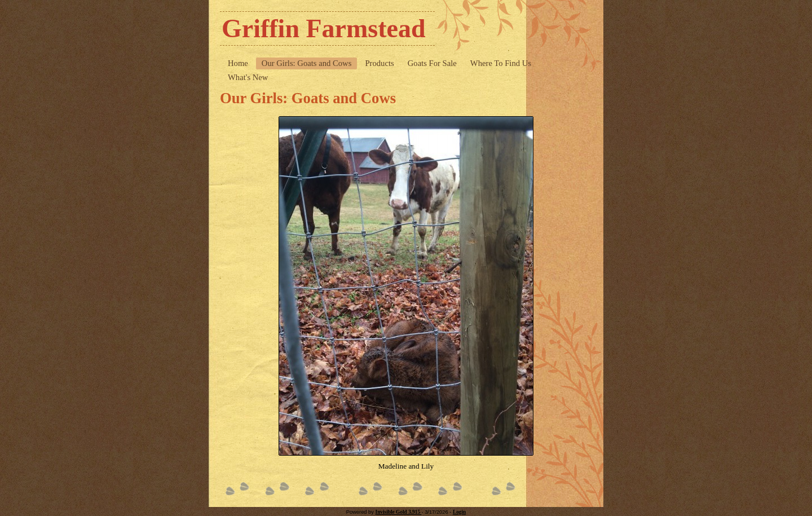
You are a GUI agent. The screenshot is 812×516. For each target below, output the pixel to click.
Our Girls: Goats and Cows (307, 63)
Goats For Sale (432, 63)
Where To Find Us (501, 63)
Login (459, 512)
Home (238, 63)
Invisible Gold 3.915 (399, 512)
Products (379, 63)
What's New (248, 77)
